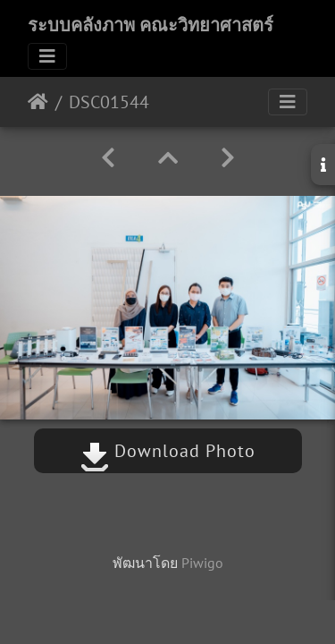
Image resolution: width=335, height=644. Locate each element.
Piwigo (202, 563)
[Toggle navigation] (47, 56)
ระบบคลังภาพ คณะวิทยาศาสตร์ (151, 25)
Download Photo (168, 451)
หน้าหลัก (38, 102)
